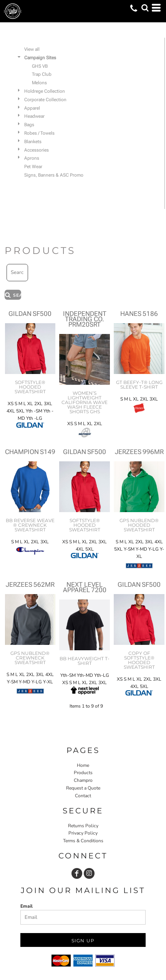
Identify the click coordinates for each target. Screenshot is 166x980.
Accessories (37, 150)
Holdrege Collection (45, 91)
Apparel (32, 108)
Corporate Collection (45, 100)
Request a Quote (83, 788)
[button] (145, 8)
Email (27, 906)
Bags (29, 125)
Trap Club (42, 74)
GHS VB (40, 66)
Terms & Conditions (83, 841)
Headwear (34, 116)
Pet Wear (33, 167)
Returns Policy (83, 826)
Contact (83, 796)
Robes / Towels (39, 133)
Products (83, 773)
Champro (83, 780)
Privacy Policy (83, 833)
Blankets (33, 142)
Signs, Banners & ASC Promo (54, 175)
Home (83, 765)
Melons (39, 83)
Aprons (32, 158)
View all (32, 49)
